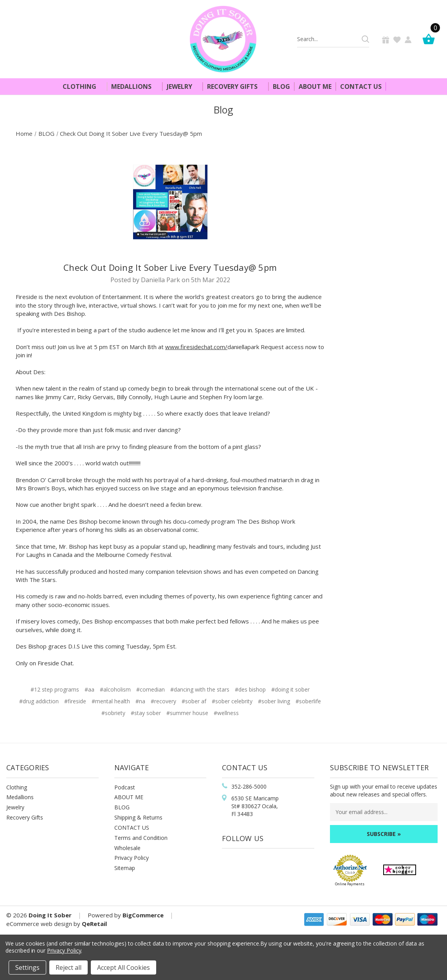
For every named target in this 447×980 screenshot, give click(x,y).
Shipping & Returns (138, 817)
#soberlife (308, 701)
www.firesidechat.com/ (196, 347)
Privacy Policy (132, 858)
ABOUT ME (129, 797)
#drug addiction (39, 701)
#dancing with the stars (200, 689)
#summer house (187, 713)
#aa (89, 689)
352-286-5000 (249, 786)
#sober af (194, 701)
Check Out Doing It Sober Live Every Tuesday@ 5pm (170, 267)
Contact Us (361, 86)
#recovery (163, 701)
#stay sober (146, 713)
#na (140, 701)
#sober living (274, 701)
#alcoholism (115, 689)
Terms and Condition (141, 838)
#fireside (75, 701)
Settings (27, 967)
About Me (315, 86)
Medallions (135, 86)
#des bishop (250, 689)
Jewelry (183, 86)
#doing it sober (290, 689)
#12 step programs (55, 689)
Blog (281, 86)
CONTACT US (132, 828)
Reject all (68, 967)
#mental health (111, 701)
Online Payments (350, 884)
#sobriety (113, 713)
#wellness (226, 713)
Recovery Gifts (236, 86)
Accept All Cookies (123, 967)
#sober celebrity (232, 701)
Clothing (83, 86)
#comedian (151, 689)
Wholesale (127, 848)
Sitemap (125, 868)
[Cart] (431, 39)
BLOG (122, 807)
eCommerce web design (39, 924)
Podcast (125, 787)
